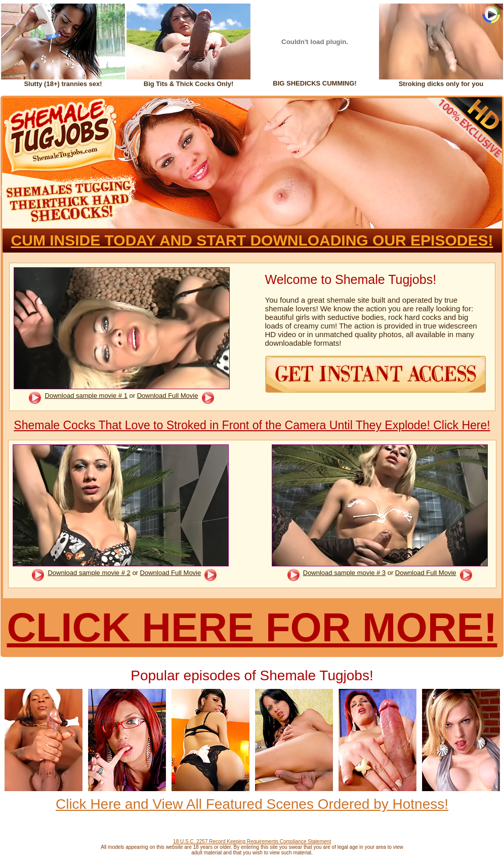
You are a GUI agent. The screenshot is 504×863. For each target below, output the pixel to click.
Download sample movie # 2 (89, 573)
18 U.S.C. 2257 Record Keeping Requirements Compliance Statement (252, 841)
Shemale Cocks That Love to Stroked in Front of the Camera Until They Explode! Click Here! (252, 425)
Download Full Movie (168, 396)
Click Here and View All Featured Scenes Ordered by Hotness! (252, 804)
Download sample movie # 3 (344, 573)
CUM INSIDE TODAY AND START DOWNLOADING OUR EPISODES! (252, 240)
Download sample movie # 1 (86, 396)
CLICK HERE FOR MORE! (252, 627)
